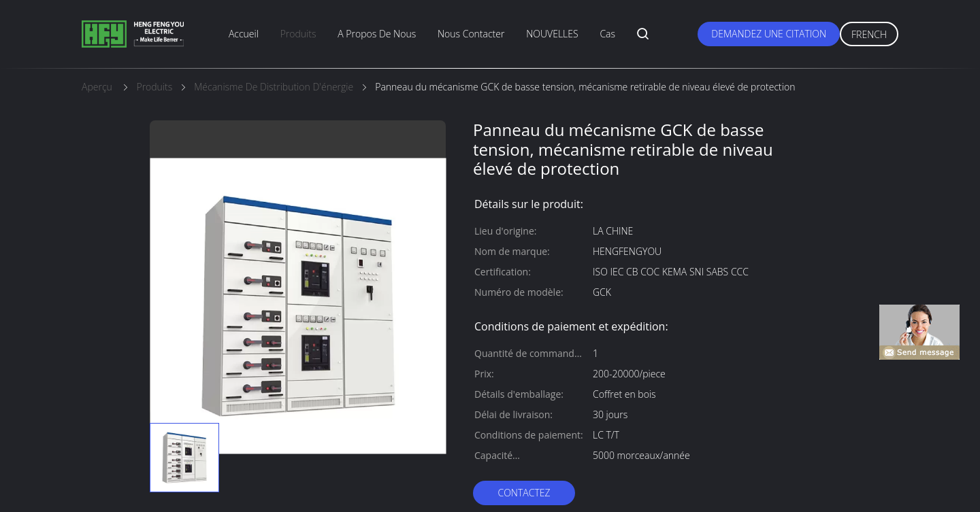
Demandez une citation (769, 34)
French (869, 34)
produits (298, 34)
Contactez (524, 493)
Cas (607, 34)
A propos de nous (377, 34)
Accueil (244, 34)
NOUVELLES (552, 34)
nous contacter (471, 34)
